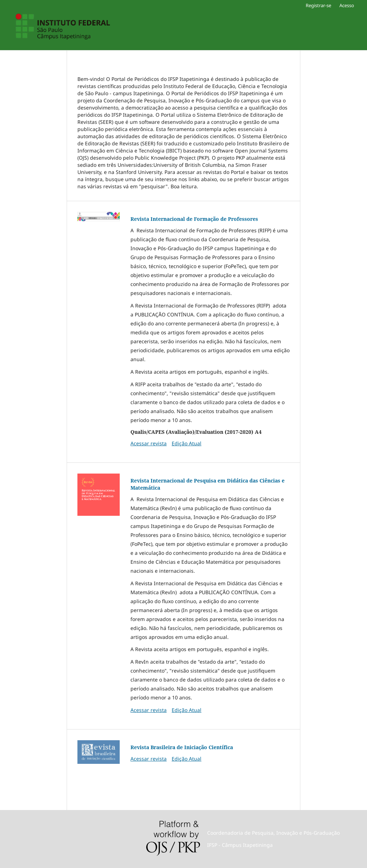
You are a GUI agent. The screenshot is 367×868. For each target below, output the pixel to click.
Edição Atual (187, 443)
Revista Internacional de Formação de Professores (194, 219)
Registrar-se (318, 5)
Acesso (347, 5)
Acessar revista (149, 443)
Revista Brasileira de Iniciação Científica (182, 747)
